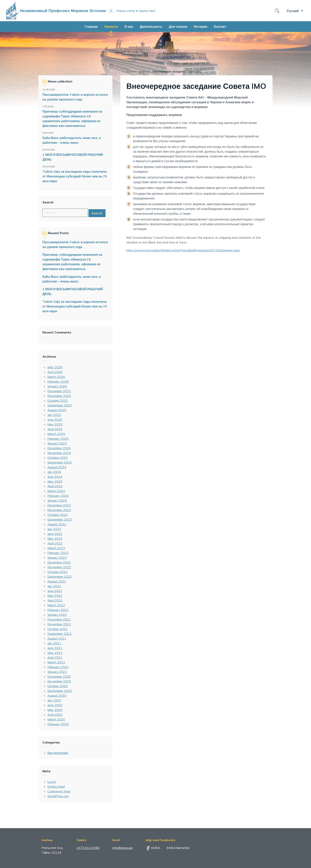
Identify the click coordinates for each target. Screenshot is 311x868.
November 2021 (59, 624)
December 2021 (59, 619)
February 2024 (58, 496)
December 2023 (59, 505)
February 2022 (58, 610)
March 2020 (56, 719)
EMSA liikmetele (175, 848)
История (201, 27)
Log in (52, 782)
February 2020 (58, 724)
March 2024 (56, 491)
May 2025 (55, 424)
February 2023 (58, 553)
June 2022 (55, 591)
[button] (295, 11)
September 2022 (60, 577)
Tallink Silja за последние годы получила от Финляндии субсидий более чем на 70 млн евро (75, 176)
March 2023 (56, 548)
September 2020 (60, 691)
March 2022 (56, 605)
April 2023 (55, 543)
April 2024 (55, 486)
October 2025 (58, 400)
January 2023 (57, 558)
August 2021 (57, 638)
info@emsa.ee (123, 848)
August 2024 (57, 467)
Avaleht (131, 72)
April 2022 (55, 600)
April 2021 (55, 657)
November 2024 (59, 453)
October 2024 (58, 458)
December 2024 (59, 448)
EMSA (153, 848)
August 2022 (57, 581)
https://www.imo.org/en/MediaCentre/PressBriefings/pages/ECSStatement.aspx (183, 250)
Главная (91, 27)
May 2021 (55, 653)
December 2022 (59, 562)
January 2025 (57, 443)
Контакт (220, 27)
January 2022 (57, 615)
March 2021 (56, 662)
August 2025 (57, 410)
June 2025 (55, 420)
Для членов (178, 27)
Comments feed (59, 791)
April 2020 (55, 715)
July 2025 (54, 415)
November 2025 (59, 396)
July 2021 (54, 643)
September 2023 (60, 519)
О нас (129, 27)
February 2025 (58, 439)
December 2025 (59, 391)
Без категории (58, 753)
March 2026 (56, 377)
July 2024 (54, 472)
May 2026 (55, 367)
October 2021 (58, 629)
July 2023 (54, 529)
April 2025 (55, 429)
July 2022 (54, 586)
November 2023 (59, 510)
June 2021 (55, 648)
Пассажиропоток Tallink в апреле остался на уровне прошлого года (75, 97)
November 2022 (59, 567)
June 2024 (55, 477)
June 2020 (55, 705)
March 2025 (56, 434)
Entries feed (56, 787)
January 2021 (57, 672)
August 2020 (57, 696)
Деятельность (151, 27)
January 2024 (57, 500)
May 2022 (55, 596)
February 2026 (58, 381)
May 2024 (55, 481)
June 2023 (55, 534)
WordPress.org (58, 796)
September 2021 (60, 634)
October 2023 (58, 515)
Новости (111, 27)
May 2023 (55, 538)
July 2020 (54, 700)
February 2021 (58, 667)
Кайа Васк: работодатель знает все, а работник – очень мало (72, 140)
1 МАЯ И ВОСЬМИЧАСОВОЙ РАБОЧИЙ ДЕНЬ (73, 157)
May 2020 (55, 710)
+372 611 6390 (88, 848)
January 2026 (57, 386)
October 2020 (58, 686)
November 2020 (59, 681)
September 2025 (60, 405)
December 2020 (59, 676)
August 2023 (57, 524)
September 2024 (60, 462)
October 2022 (58, 572)
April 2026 (55, 372)
